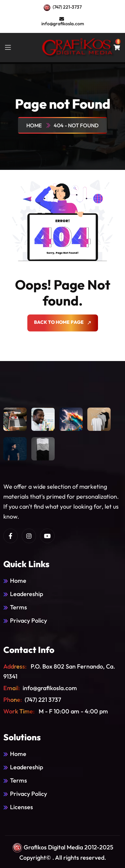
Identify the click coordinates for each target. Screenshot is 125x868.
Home (35, 125)
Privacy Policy (28, 620)
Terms (18, 607)
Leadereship (26, 594)
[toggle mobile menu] (8, 48)
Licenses (21, 807)
